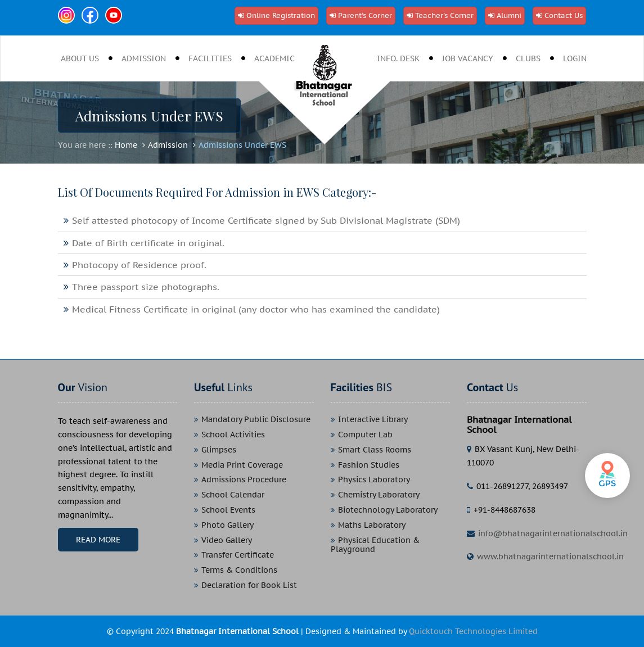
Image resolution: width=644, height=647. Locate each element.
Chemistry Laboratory (379, 495)
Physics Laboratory (374, 480)
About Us (80, 58)
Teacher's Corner (444, 15)
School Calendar (233, 495)
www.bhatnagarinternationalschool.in (550, 556)
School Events (228, 510)
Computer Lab (365, 435)
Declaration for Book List (249, 585)
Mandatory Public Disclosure (256, 420)
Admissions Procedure (244, 480)
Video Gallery (227, 540)
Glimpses (219, 450)
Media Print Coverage (242, 465)
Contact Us (564, 15)
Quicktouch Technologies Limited (473, 631)
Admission (144, 58)
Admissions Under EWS (242, 145)
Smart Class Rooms (375, 450)
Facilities (210, 58)
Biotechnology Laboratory (388, 510)
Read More (98, 540)
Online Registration (281, 15)
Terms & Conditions (239, 570)
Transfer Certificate (238, 555)
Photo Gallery (228, 525)
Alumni (509, 15)
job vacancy (468, 58)
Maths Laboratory (372, 525)
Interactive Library (373, 420)
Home (126, 145)
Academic (274, 58)
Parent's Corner (365, 15)
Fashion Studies (369, 465)
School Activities (233, 435)
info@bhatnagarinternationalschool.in (553, 533)
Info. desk (398, 58)
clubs (528, 58)
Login (575, 58)
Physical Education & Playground (375, 545)
